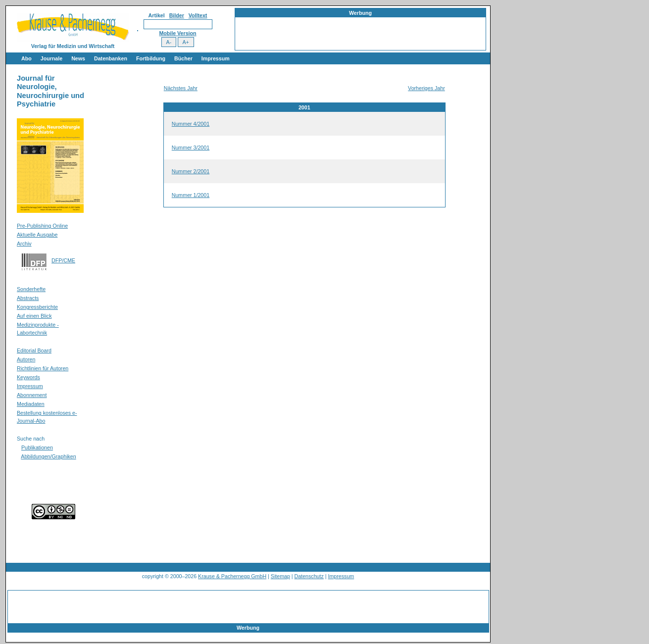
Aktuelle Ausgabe (37, 235)
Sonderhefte (31, 289)
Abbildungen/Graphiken (48, 456)
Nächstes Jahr (181, 88)
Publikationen (37, 447)
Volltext (198, 15)
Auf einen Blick (34, 316)
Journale (51, 58)
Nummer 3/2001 (191, 148)
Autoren (26, 359)
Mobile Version (177, 33)
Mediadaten (31, 404)
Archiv (24, 244)
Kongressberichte (37, 307)
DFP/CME (63, 260)
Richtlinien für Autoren (43, 368)
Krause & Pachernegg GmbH (232, 576)
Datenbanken (111, 58)
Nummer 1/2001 (191, 195)
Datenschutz (309, 576)
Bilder (177, 15)
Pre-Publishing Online (42, 226)
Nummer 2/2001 (191, 171)
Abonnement (32, 395)
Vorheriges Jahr (426, 88)
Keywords (28, 377)
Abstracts (28, 298)
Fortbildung (151, 58)
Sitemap (280, 576)
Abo (26, 58)
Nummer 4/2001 (191, 124)
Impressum (216, 58)
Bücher (183, 58)
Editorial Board (34, 350)
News (78, 58)
